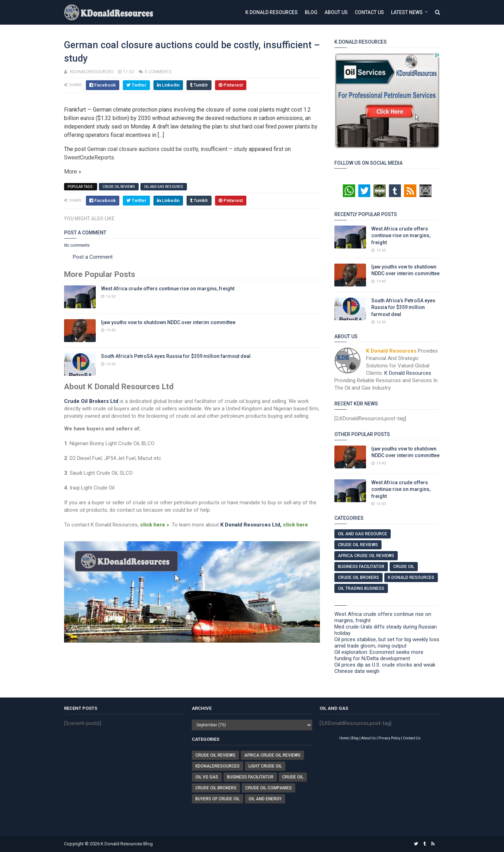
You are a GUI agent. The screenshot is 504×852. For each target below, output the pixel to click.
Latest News (407, 12)
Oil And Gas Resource (164, 187)
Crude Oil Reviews (119, 187)
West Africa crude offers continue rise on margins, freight (168, 289)
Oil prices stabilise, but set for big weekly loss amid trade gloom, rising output (387, 643)
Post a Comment (93, 257)
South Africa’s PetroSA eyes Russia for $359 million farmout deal (176, 356)
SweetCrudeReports (89, 157)
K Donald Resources (272, 12)
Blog (311, 12)
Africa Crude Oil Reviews (366, 556)
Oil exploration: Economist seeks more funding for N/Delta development (379, 655)
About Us (336, 12)
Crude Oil (404, 567)
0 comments (158, 72)
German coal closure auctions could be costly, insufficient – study (167, 149)
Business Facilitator (361, 567)
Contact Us (369, 12)
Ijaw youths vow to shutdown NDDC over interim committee (168, 322)
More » (73, 172)
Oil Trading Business (361, 588)
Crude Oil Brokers (358, 578)
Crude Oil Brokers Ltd (91, 401)
